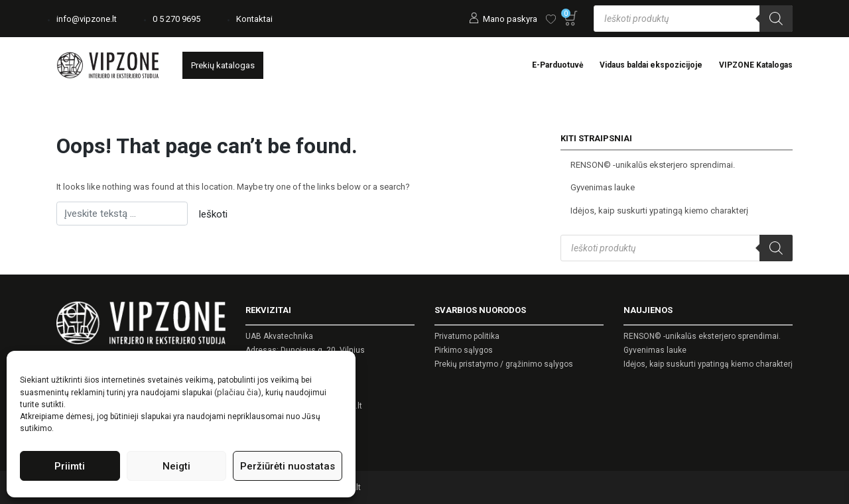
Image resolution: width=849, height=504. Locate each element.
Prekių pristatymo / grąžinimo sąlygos (504, 364)
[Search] (776, 19)
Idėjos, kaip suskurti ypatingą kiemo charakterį (659, 211)
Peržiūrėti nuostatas (288, 466)
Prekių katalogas (223, 65)
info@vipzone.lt (87, 19)
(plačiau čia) (238, 392)
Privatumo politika (467, 336)
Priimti (70, 466)
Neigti (176, 466)
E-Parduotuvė (557, 65)
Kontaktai (254, 19)
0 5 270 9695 (176, 19)
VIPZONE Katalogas (756, 65)
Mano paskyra (510, 19)
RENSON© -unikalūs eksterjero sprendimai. (653, 165)
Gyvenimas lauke (603, 187)
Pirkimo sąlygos (464, 350)
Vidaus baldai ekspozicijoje (651, 65)
